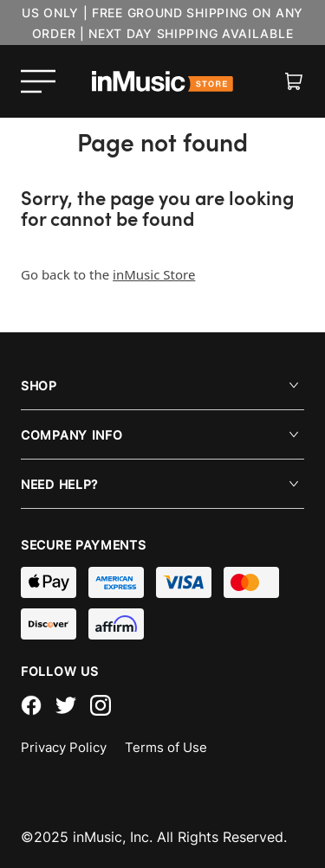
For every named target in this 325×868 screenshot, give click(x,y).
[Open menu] (38, 81)
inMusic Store (154, 274)
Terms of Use (166, 747)
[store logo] (163, 81)
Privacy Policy (64, 747)
